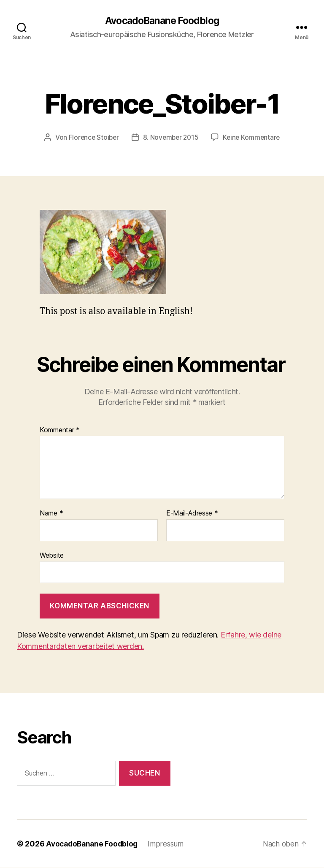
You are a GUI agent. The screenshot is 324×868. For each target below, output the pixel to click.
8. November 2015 (171, 138)
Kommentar (60, 430)
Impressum (170, 844)
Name (51, 514)
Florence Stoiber (92, 138)
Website (52, 556)
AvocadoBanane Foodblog (162, 21)
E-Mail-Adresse (192, 514)
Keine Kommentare (253, 138)
